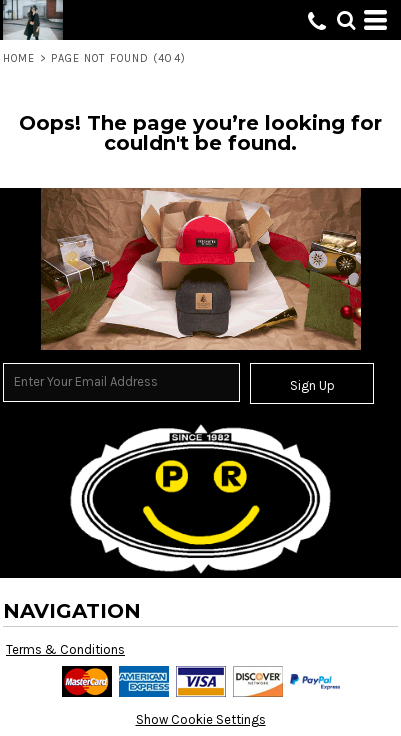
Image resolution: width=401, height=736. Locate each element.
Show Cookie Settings (201, 719)
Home (19, 58)
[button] (346, 20)
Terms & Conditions (65, 649)
